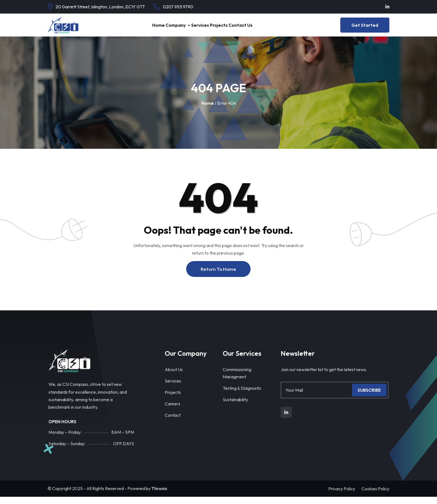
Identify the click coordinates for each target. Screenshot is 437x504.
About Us (174, 377)
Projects (228, 29)
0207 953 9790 (178, 7)
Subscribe (369, 397)
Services (201, 29)
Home (140, 29)
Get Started (365, 29)
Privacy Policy (342, 496)
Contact (173, 422)
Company (167, 29)
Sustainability (235, 407)
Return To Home (218, 276)
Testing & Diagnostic (242, 395)
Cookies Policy (375, 496)
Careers (173, 411)
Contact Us (258, 29)
